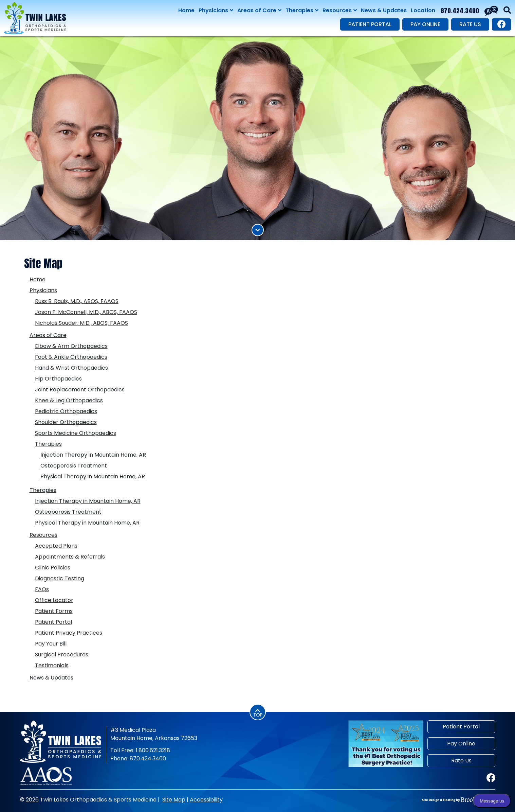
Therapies (48, 444)
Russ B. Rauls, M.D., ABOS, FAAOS (77, 301)
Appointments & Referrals (70, 557)
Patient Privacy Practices (69, 633)
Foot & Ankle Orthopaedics (71, 357)
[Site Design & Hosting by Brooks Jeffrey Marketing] (459, 800)
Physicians (43, 290)
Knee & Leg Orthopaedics (69, 400)
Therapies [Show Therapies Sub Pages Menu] (302, 11)
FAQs (42, 589)
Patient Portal (370, 24)
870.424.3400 (460, 11)
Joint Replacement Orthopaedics (80, 390)
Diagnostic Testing (60, 578)
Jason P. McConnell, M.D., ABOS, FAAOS (86, 312)
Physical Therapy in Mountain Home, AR (93, 476)
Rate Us (470, 24)
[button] (507, 11)
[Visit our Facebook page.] (501, 24)
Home (186, 10)
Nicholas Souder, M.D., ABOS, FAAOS (81, 323)
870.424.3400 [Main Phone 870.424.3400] (148, 758)
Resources (43, 535)
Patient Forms (54, 611)
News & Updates (384, 10)
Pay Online (425, 24)
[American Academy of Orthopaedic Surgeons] (46, 776)
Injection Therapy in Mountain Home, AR (93, 455)
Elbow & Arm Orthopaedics (71, 346)
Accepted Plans (56, 546)
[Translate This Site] (491, 11)
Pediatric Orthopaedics (66, 411)
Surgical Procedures (62, 655)
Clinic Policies (53, 568)
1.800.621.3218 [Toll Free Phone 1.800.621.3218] (153, 750)
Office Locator (54, 600)
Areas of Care (48, 335)
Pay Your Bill (51, 644)
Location (423, 10)
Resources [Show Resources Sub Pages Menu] (340, 11)
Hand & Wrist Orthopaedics (71, 368)
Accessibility (206, 800)
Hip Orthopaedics (58, 379)
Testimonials (52, 665)
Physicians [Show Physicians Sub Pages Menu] (216, 11)
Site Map (174, 800)
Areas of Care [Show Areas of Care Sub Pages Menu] (259, 11)
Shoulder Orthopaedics (66, 422)
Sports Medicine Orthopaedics (76, 433)
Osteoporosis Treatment (74, 466)
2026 (32, 800)
